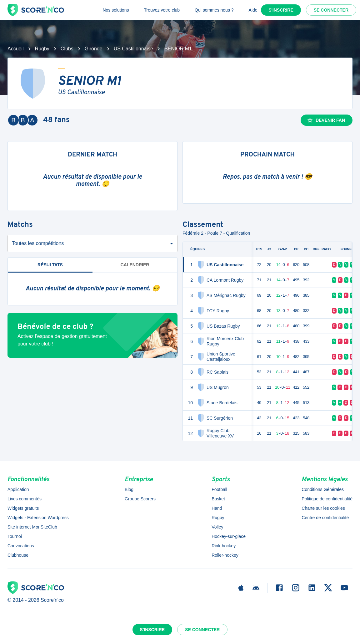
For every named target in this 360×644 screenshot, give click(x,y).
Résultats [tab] (50, 267)
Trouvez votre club (162, 10)
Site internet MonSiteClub (32, 527)
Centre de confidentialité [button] (325, 518)
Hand (217, 508)
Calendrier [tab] (135, 265)
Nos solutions (116, 10)
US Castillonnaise (133, 49)
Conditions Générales (323, 489)
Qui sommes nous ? (214, 10)
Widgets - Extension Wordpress (38, 518)
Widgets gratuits (23, 508)
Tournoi (15, 536)
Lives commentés (25, 499)
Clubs (67, 49)
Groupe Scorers (140, 499)
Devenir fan (326, 120)
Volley (217, 527)
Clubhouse (18, 555)
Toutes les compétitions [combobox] (38, 243)
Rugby (42, 49)
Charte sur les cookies (323, 508)
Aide (253, 10)
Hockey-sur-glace (229, 536)
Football (219, 489)
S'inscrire (281, 10)
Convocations (21, 546)
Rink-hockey (224, 546)
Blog (129, 489)
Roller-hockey (225, 555)
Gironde (94, 49)
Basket (218, 499)
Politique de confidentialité (327, 499)
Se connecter (331, 10)
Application (18, 489)
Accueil (16, 49)
